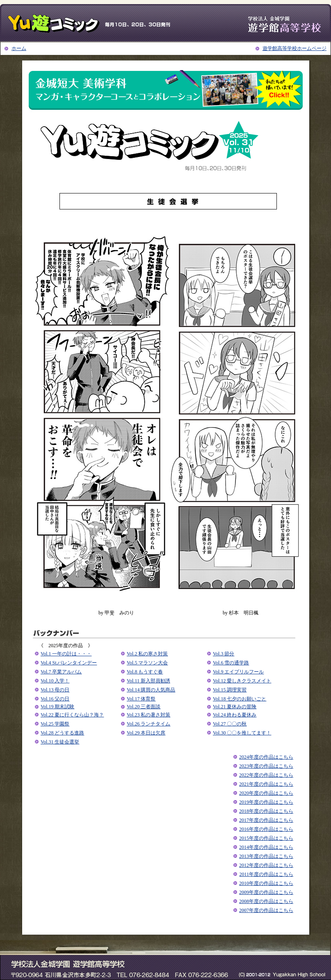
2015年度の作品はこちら (266, 838)
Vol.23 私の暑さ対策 (148, 715)
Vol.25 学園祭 (55, 724)
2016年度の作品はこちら (266, 829)
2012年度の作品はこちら (266, 865)
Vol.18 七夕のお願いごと (240, 699)
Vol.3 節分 (224, 654)
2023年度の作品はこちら (266, 766)
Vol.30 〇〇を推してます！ (242, 733)
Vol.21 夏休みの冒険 (235, 707)
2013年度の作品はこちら (266, 856)
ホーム (19, 48)
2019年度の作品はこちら (266, 802)
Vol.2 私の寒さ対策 (147, 654)
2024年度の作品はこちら (266, 757)
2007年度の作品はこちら (266, 910)
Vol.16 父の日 (55, 699)
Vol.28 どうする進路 (62, 733)
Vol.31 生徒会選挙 (60, 742)
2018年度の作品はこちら (266, 811)
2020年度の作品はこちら (266, 793)
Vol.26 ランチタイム (148, 724)
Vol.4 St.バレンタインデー (69, 663)
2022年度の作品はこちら (266, 775)
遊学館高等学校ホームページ (294, 48)
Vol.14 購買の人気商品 (151, 690)
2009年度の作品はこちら (266, 892)
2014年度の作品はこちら (266, 847)
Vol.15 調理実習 (230, 690)
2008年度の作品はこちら (266, 901)
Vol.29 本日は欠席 (146, 733)
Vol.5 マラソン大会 (147, 663)
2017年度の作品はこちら (266, 820)
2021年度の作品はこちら (266, 784)
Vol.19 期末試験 (57, 707)
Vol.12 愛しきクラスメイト (242, 681)
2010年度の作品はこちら (266, 883)
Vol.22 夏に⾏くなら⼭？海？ (72, 715)
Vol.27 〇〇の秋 (230, 724)
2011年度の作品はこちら (266, 874)
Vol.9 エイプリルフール (238, 672)
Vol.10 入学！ (55, 681)
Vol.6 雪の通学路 (231, 663)
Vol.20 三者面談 (144, 707)
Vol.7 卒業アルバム (61, 672)
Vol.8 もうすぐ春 (145, 672)
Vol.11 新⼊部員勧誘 (148, 681)
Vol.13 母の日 (55, 690)
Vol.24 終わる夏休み (235, 715)
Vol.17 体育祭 (141, 699)
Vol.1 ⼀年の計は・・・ (66, 654)
